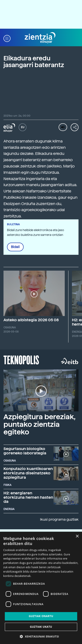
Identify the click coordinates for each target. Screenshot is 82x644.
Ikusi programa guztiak (59, 519)
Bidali (15, 247)
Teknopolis (21, 359)
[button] (7, 38)
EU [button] (23, 127)
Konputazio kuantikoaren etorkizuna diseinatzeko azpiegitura (28, 473)
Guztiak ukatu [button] (41, 627)
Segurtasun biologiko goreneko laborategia (25, 451)
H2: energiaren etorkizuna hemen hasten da (28, 497)
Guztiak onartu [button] (41, 616)
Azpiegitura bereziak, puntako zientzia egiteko (39, 424)
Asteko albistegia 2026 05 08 (31, 320)
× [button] (77, 536)
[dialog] (41, 588)
